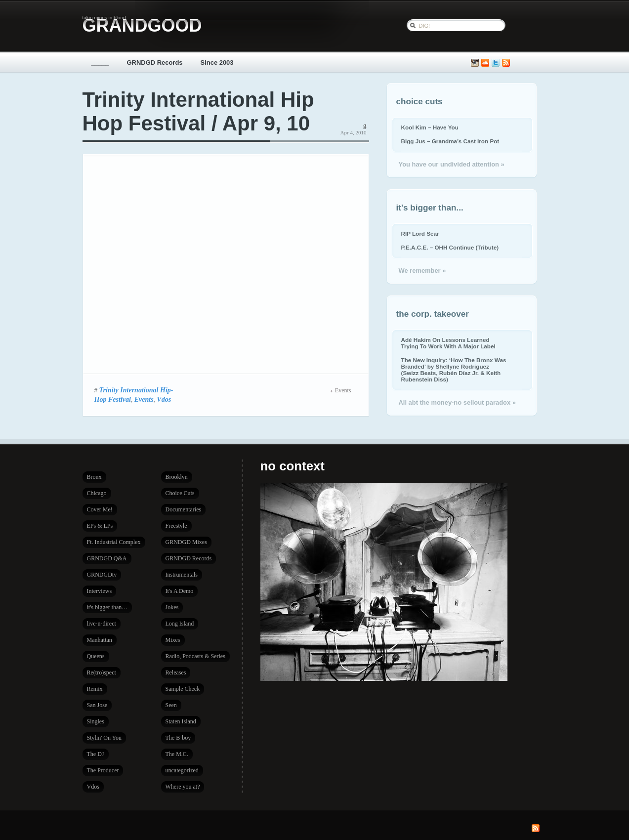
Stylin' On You (105, 738)
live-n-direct (102, 624)
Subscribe (506, 63)
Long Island (180, 624)
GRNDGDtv (102, 575)
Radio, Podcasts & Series (195, 656)
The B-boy (178, 738)
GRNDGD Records (155, 63)
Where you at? (183, 787)
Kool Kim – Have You (430, 127)
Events (144, 399)
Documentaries (184, 509)
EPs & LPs (100, 526)
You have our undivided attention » (452, 164)
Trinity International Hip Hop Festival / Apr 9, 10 (198, 111)
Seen (171, 705)
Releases (176, 672)
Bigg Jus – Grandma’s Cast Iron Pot (450, 141)
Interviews (100, 591)
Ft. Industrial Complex (114, 542)
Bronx (94, 477)
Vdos (164, 399)
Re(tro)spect (102, 672)
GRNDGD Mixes (186, 542)
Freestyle (176, 526)
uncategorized (182, 770)
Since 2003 (217, 63)
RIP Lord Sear (420, 233)
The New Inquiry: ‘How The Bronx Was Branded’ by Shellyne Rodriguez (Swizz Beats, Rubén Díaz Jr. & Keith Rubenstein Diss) (454, 370)
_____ (100, 63)
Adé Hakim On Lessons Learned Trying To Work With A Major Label (448, 343)
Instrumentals (182, 575)
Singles (96, 721)
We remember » (422, 271)
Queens (96, 656)
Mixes (173, 640)
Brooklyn (177, 477)
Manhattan (100, 640)
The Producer (103, 770)
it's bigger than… (107, 607)
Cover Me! (100, 509)
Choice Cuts (180, 493)
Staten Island (181, 721)
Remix (95, 689)
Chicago (97, 493)
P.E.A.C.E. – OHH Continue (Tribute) (450, 247)
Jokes (172, 607)
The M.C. (177, 754)
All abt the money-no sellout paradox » (457, 402)
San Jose (97, 705)
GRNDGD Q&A (107, 558)
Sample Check (183, 689)
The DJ (96, 754)
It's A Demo (180, 591)
